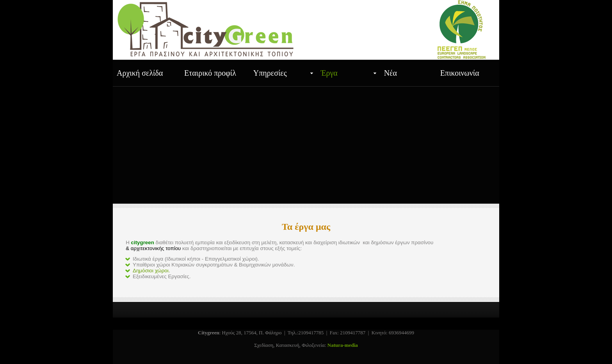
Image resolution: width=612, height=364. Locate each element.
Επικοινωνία (460, 73)
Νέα (391, 73)
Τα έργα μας (306, 227)
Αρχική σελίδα (140, 73)
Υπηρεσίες (270, 73)
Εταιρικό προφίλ (210, 73)
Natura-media (343, 345)
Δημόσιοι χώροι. (151, 271)
